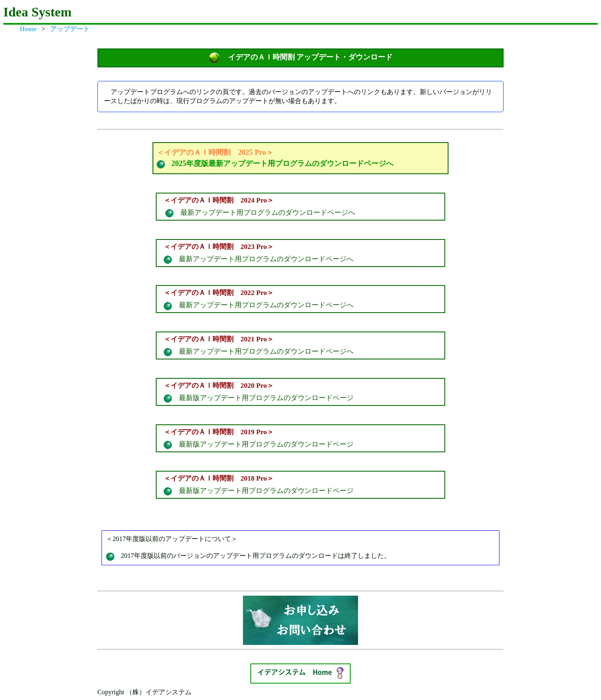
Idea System (37, 12)
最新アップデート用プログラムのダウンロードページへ (300, 206)
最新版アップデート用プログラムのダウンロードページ (300, 391)
